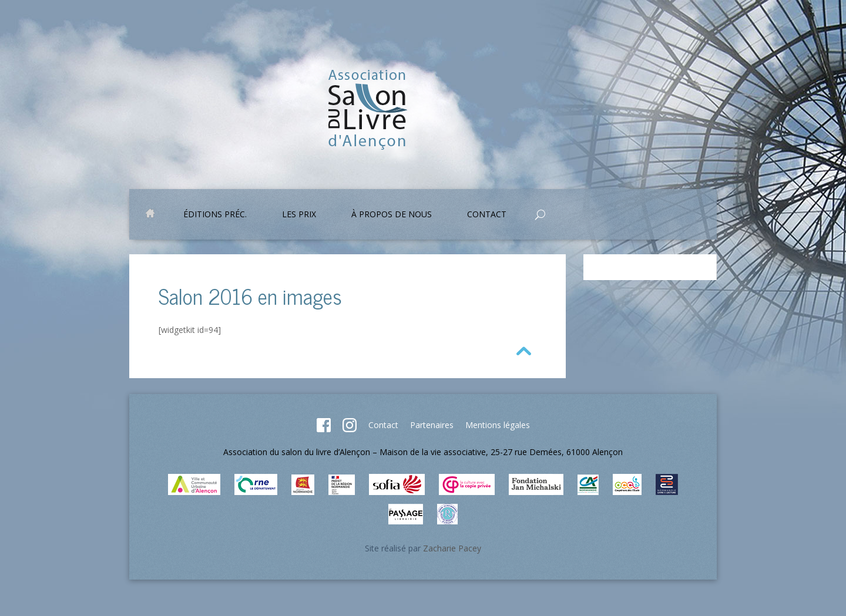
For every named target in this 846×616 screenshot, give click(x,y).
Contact (487, 215)
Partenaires (432, 425)
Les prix (299, 215)
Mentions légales (498, 425)
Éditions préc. (215, 215)
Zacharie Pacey (452, 548)
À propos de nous (392, 215)
